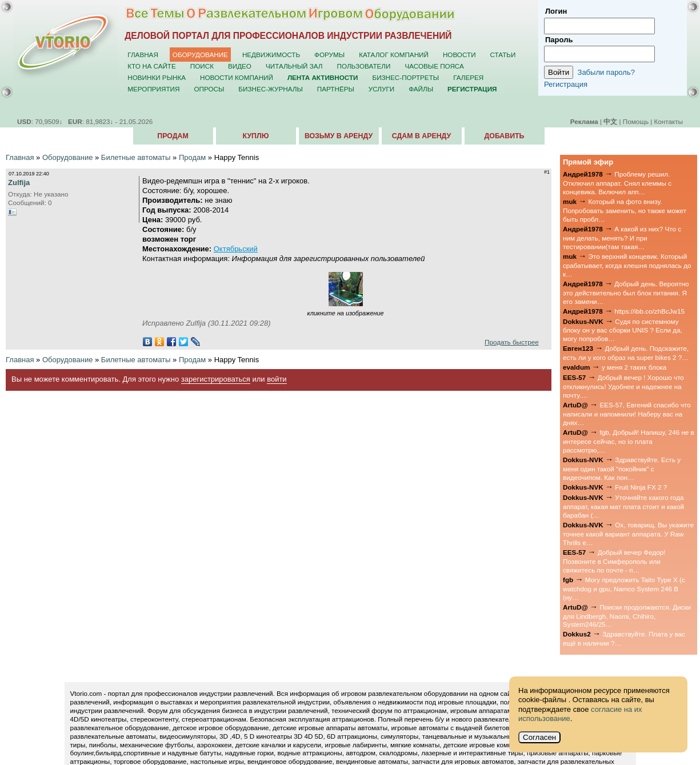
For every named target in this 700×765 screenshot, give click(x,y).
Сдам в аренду (421, 136)
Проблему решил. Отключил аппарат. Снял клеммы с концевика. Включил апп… (617, 183)
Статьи (503, 55)
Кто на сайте (152, 66)
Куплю (256, 136)
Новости (459, 55)
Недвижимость (271, 55)
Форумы (329, 55)
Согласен (539, 737)
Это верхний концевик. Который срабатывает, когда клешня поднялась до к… (627, 265)
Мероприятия (153, 89)
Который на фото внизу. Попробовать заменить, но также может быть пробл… (625, 210)
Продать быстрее (512, 342)
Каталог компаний (394, 55)
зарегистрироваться (216, 379)
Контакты (669, 121)
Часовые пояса (434, 66)
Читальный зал (294, 66)
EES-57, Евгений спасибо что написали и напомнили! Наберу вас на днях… (627, 414)
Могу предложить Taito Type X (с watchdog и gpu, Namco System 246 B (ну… (624, 588)
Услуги (381, 89)
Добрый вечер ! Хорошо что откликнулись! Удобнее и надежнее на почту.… (623, 386)
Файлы (421, 89)
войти (277, 379)
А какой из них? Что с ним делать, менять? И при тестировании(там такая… (622, 238)
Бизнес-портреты (405, 77)
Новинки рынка (157, 77)
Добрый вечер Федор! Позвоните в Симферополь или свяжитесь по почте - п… (614, 561)
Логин (556, 11)
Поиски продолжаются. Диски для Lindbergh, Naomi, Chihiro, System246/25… (627, 616)
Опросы (209, 89)
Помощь (636, 121)
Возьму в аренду (339, 136)
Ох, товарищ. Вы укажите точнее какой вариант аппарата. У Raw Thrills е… (628, 534)
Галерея (468, 77)
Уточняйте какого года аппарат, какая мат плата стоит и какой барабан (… (623, 506)
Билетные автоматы (136, 157)
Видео (240, 66)
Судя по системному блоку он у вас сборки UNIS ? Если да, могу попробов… (623, 330)
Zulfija (19, 183)
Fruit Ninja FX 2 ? (641, 487)
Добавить (505, 136)
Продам (173, 136)
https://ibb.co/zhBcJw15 (649, 311)
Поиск (202, 66)
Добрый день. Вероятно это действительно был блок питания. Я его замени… (626, 293)
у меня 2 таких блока (634, 367)
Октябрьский (236, 249)
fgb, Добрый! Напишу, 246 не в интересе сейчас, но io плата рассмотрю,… (629, 441)
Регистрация (566, 84)
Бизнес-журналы (270, 89)
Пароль (559, 40)
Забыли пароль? (606, 72)
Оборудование (200, 55)
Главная (143, 55)
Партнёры (336, 89)
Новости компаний (237, 77)
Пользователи (364, 66)
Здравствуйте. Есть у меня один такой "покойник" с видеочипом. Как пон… (622, 468)
